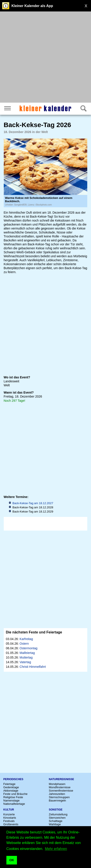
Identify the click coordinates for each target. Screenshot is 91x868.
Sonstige (56, 810)
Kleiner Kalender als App (32, 6)
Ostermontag (29, 648)
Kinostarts (10, 818)
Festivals (9, 821)
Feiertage (9, 784)
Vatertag (25, 662)
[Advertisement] (45, 58)
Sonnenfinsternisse (61, 791)
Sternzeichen (57, 818)
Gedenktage (11, 787)
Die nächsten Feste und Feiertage (34, 632)
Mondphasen (57, 784)
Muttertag (26, 657)
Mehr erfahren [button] (56, 849)
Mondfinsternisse (60, 787)
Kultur (9, 810)
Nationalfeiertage (14, 804)
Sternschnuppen (59, 797)
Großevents (11, 824)
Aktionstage (11, 791)
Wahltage (55, 824)
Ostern (24, 644)
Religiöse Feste (13, 797)
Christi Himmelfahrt (33, 667)
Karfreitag (26, 639)
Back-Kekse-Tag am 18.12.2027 (33, 503)
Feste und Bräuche (15, 794)
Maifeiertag (27, 653)
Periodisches (13, 779)
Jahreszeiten (57, 794)
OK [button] (12, 860)
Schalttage (56, 821)
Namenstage (11, 800)
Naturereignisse (61, 779)
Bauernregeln (58, 800)
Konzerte (9, 814)
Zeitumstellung (58, 814)
